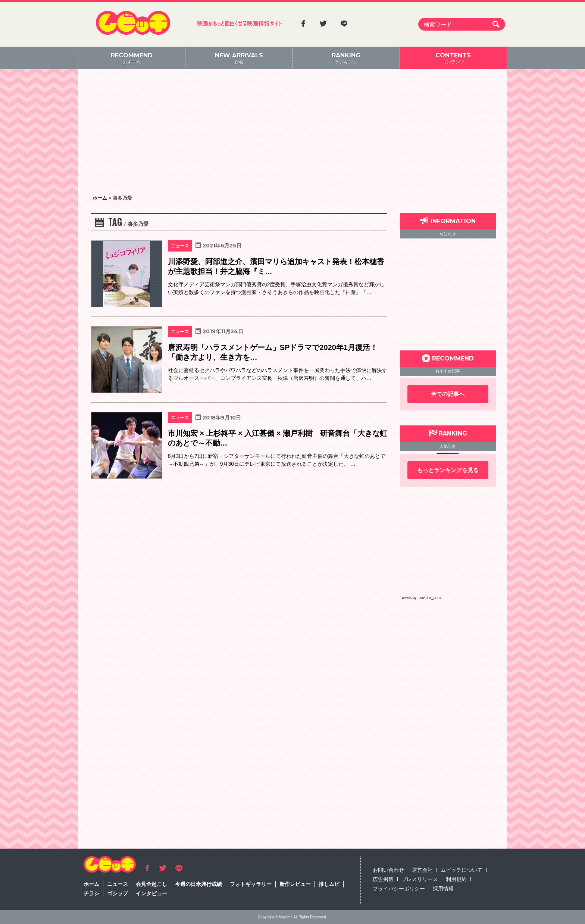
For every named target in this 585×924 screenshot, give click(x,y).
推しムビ (329, 884)
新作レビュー (295, 884)
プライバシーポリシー (399, 889)
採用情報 (443, 889)
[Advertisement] (292, 132)
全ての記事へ (448, 394)
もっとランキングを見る (448, 470)
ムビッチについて (462, 870)
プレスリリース (420, 879)
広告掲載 (383, 879)
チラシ (91, 893)
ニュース (118, 884)
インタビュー (151, 893)
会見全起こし (151, 884)
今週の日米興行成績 (198, 884)
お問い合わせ (388, 870)
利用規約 (456, 879)
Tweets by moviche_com (420, 598)
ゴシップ (118, 893)
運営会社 (422, 870)
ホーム (91, 884)
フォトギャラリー (251, 884)
